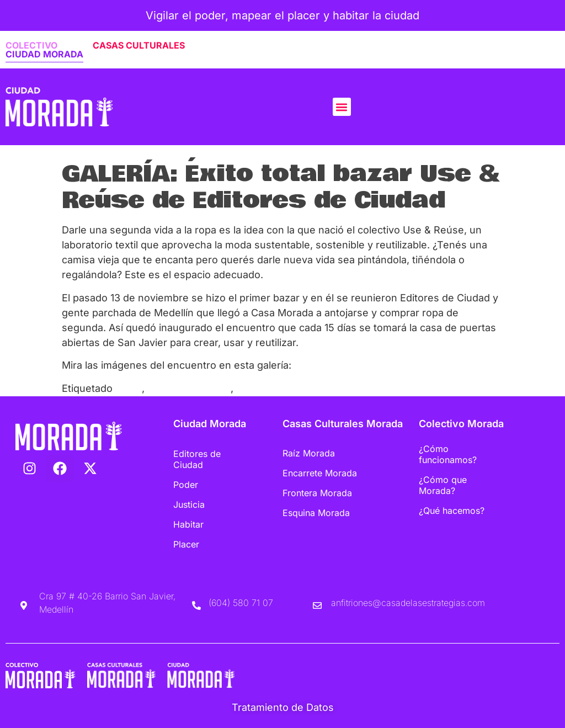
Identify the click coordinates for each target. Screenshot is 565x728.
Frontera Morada (317, 493)
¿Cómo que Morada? (443, 485)
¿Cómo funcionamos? (448, 454)
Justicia (189, 504)
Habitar (188, 524)
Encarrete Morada (320, 473)
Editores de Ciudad (197, 459)
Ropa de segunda (189, 388)
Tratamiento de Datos (283, 707)
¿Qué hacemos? (452, 511)
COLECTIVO (31, 45)
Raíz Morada (309, 453)
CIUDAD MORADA (44, 54)
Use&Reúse (264, 388)
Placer (186, 544)
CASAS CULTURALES (139, 45)
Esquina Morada (316, 513)
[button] (342, 107)
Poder (186, 485)
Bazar (129, 388)
